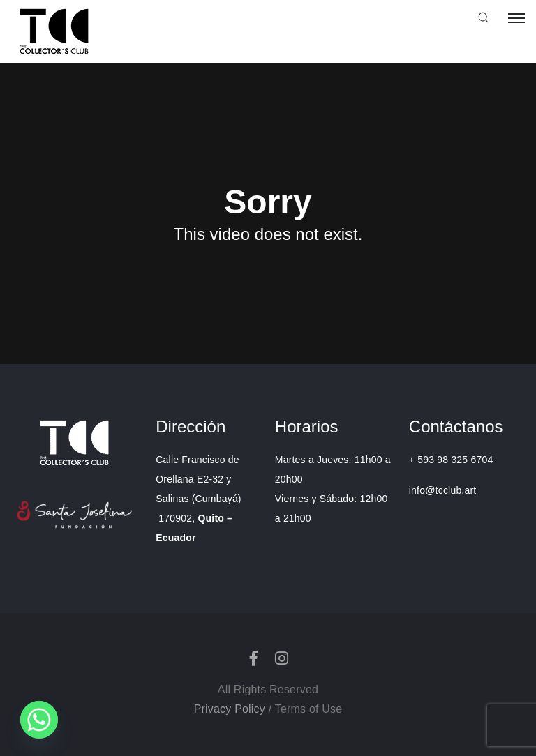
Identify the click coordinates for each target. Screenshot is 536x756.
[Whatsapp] (39, 720)
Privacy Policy (230, 709)
